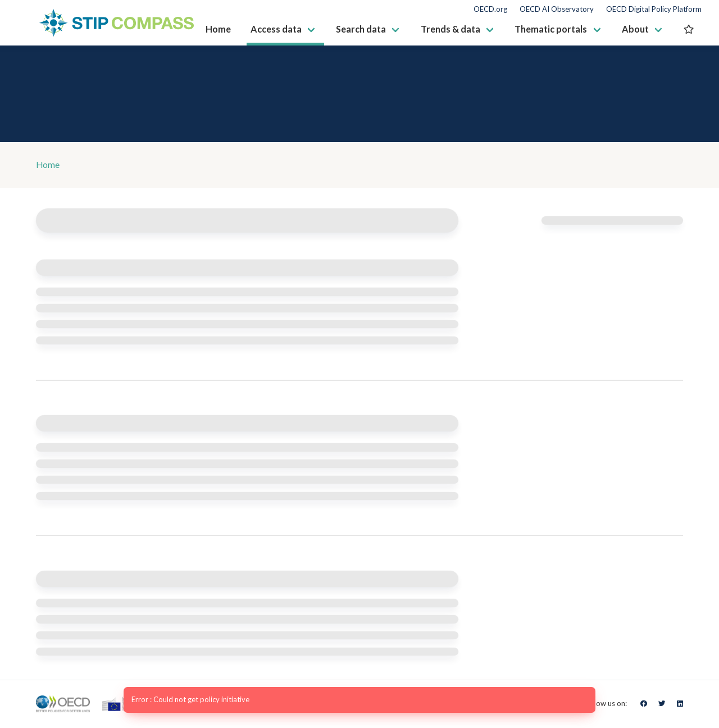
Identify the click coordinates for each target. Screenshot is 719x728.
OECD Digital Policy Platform (654, 9)
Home (48, 165)
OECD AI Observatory (557, 9)
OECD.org (490, 9)
